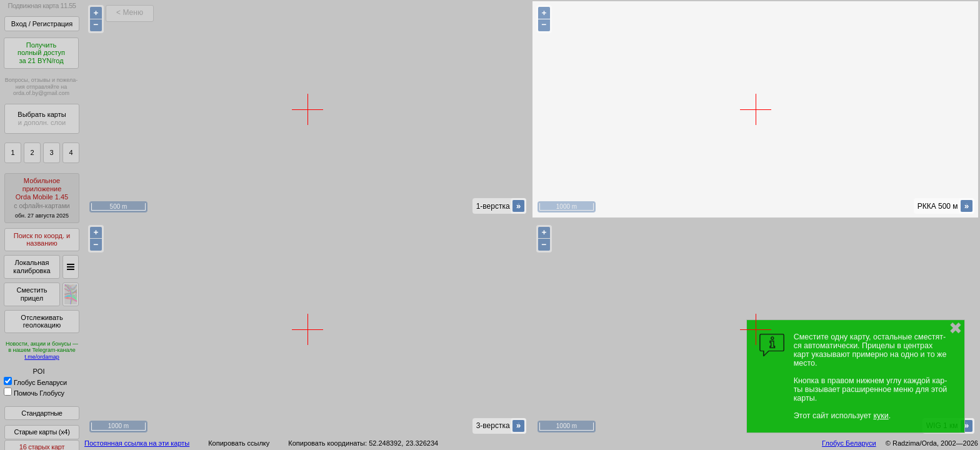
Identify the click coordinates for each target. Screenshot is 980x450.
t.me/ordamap (42, 357)
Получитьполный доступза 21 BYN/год (41, 53)
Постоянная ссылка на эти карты (137, 443)
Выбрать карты (42, 118)
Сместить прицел (32, 294)
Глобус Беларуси (35, 382)
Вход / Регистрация (42, 24)
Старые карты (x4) (42, 432)
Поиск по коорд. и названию (42, 240)
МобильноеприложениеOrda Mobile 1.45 (42, 198)
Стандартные (42, 413)
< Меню (130, 12)
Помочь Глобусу (34, 393)
